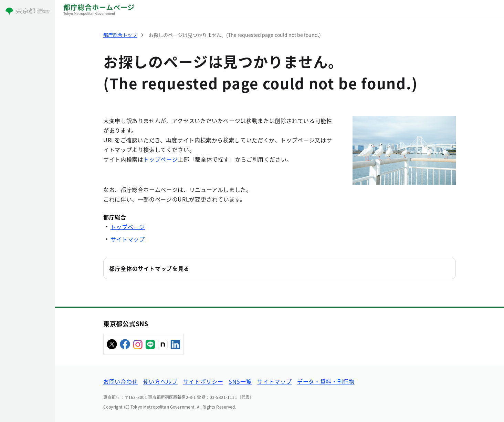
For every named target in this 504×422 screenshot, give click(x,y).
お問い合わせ (120, 381)
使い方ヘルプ (160, 381)
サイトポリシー (203, 381)
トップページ (160, 159)
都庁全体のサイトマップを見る (149, 268)
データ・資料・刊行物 (326, 381)
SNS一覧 (240, 381)
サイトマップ (128, 239)
